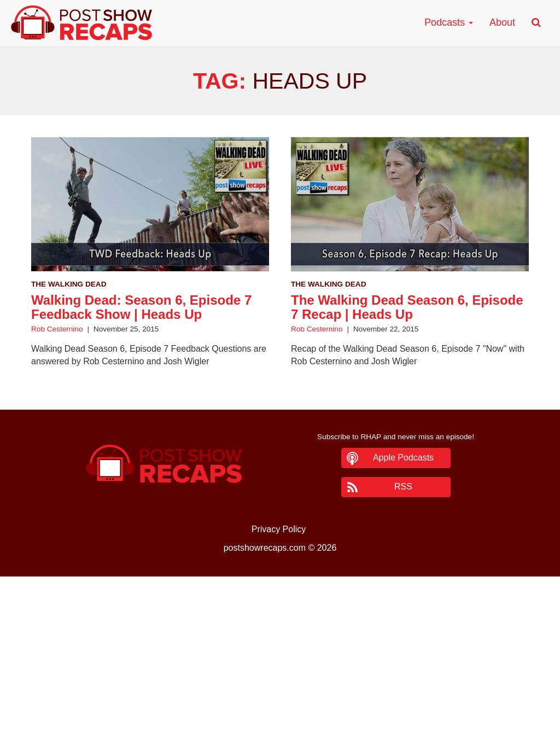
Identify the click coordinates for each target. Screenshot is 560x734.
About (502, 22)
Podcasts (449, 22)
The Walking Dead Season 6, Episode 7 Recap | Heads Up (407, 307)
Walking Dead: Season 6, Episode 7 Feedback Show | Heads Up (141, 307)
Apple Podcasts (403, 458)
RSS (403, 487)
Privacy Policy (279, 529)
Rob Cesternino (57, 329)
